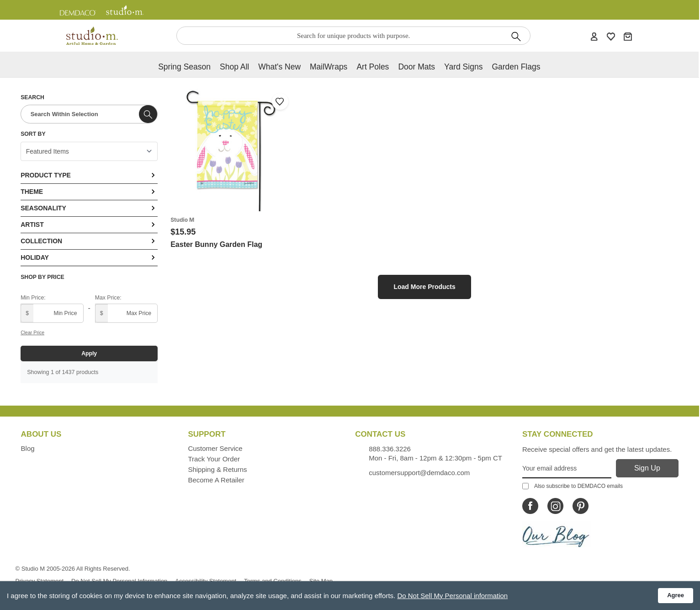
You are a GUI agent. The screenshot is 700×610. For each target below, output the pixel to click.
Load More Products (424, 287)
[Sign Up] (647, 468)
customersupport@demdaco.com (419, 473)
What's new (279, 67)
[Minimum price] (52, 313)
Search (32, 97)
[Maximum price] (126, 313)
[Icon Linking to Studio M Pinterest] (581, 506)
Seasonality (89, 208)
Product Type (89, 175)
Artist (89, 225)
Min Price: (33, 298)
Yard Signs (463, 67)
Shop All (234, 67)
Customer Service (215, 448)
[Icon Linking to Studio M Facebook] (530, 506)
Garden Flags (516, 67)
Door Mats (416, 67)
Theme (89, 192)
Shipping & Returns (217, 469)
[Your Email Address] (567, 469)
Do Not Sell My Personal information (452, 596)
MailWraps (329, 67)
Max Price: (108, 298)
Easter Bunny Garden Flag (216, 244)
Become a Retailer (216, 480)
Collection (89, 241)
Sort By (33, 134)
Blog (28, 448)
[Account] (594, 36)
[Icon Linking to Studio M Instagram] (555, 506)
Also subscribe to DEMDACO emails (573, 486)
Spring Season (184, 67)
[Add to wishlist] (280, 102)
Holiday (89, 257)
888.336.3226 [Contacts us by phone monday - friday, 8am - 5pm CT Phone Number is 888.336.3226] (390, 449)
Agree (676, 595)
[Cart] (628, 36)
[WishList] (611, 36)
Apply (89, 353)
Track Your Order (214, 459)
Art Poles (373, 67)
